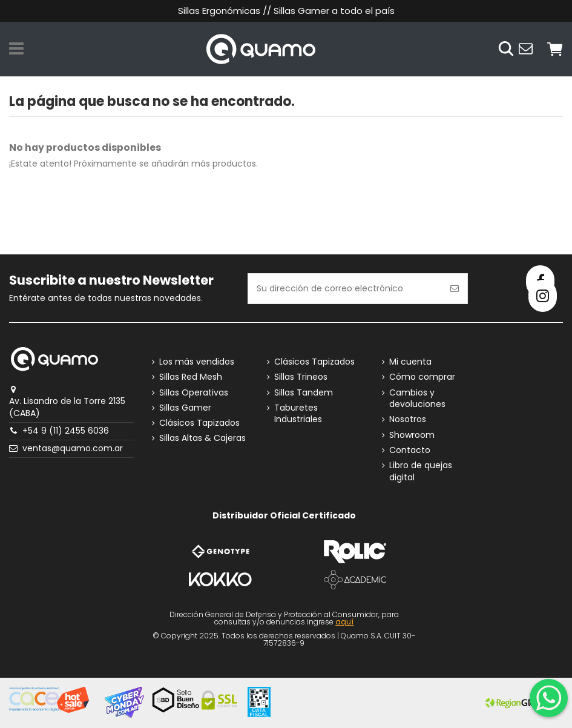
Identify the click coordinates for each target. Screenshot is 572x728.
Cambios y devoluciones (417, 399)
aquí (344, 622)
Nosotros (408, 419)
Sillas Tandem (304, 393)
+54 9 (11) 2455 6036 (66, 431)
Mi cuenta (410, 362)
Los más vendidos (197, 362)
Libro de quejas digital (421, 472)
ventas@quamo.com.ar (73, 448)
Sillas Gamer (185, 408)
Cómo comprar (422, 377)
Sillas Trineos (301, 377)
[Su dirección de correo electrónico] (345, 289)
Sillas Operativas (194, 393)
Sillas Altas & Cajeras (202, 438)
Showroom (412, 435)
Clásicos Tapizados (199, 423)
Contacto (410, 450)
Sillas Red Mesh (191, 377)
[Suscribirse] (455, 289)
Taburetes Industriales (298, 414)
